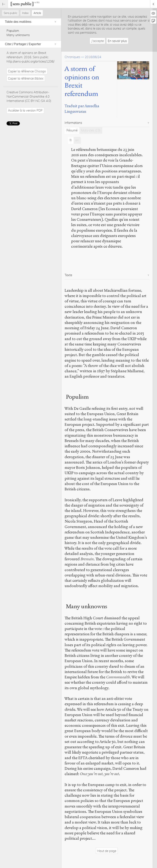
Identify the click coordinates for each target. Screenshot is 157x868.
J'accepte (98, 41)
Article (37, 13)
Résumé (72, 130)
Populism (13, 31)
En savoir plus (117, 41)
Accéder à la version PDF (25, 110)
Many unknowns (18, 35)
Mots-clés (91, 130)
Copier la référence (27, 71)
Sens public (10, 13)
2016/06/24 (93, 57)
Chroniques (72, 57)
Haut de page (107, 851)
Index (25, 13)
